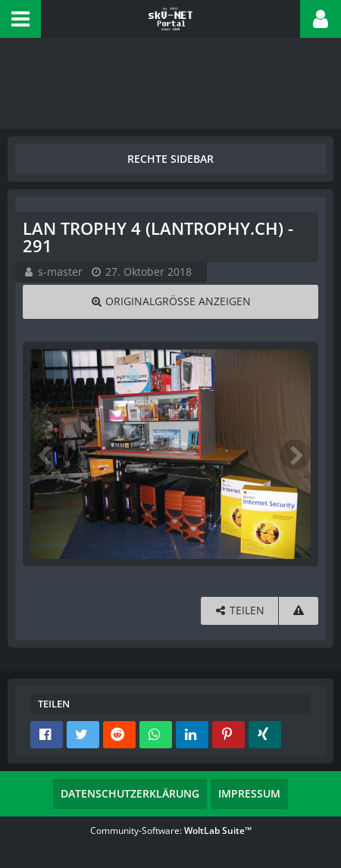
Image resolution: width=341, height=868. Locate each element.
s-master (60, 272)
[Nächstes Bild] (296, 454)
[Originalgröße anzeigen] (170, 302)
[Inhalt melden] (299, 611)
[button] (20, 19)
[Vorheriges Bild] (45, 454)
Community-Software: (171, 831)
